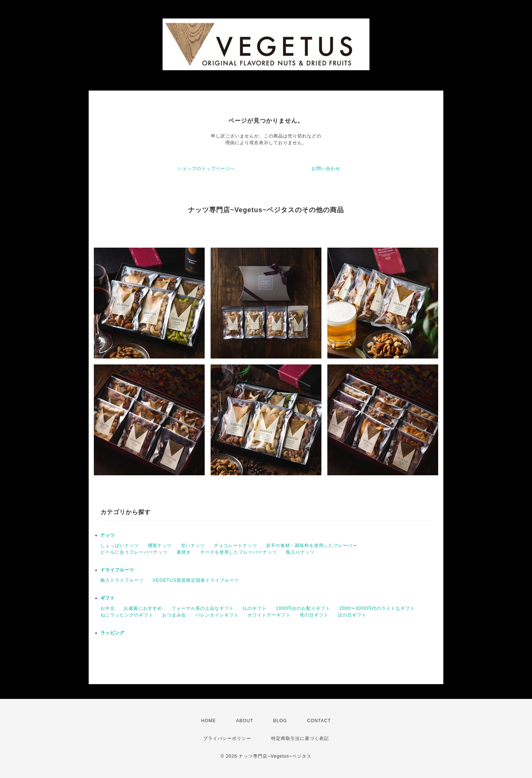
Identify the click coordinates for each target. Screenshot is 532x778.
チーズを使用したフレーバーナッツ (239, 552)
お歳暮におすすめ (143, 608)
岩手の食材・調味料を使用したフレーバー (312, 546)
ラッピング (112, 633)
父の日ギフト (352, 615)
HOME (209, 721)
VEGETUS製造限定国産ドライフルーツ (196, 580)
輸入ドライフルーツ (122, 580)
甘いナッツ (193, 546)
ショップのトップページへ (206, 169)
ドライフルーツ (117, 570)
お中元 (108, 608)
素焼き (184, 552)
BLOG (280, 721)
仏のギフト (255, 608)
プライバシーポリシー (227, 738)
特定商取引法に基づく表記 (300, 738)
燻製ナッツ (160, 546)
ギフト (108, 598)
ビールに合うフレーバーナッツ (134, 552)
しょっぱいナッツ (120, 546)
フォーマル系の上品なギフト (203, 608)
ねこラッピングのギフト (127, 615)
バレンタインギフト (217, 615)
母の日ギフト (314, 615)
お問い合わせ (326, 169)
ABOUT (245, 721)
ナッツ (108, 535)
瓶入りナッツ (300, 552)
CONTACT (319, 721)
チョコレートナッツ (236, 546)
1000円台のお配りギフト (303, 608)
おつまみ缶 (174, 615)
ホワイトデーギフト (269, 615)
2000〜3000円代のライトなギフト (377, 608)
